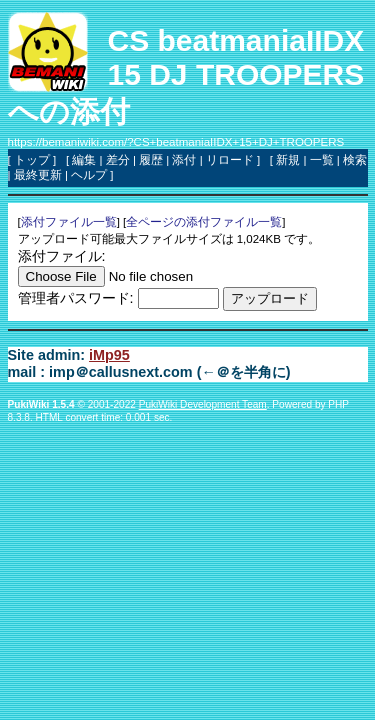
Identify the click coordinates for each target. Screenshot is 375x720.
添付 (184, 160)
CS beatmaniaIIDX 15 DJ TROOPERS (236, 57)
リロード (230, 160)
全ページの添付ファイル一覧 (204, 222)
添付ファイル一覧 (69, 222)
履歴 (151, 160)
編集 (84, 160)
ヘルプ (89, 175)
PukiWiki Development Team (203, 404)
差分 (118, 160)
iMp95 (109, 355)
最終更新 (38, 175)
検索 (355, 160)
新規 (288, 160)
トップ (32, 160)
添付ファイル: (62, 256)
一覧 (322, 160)
